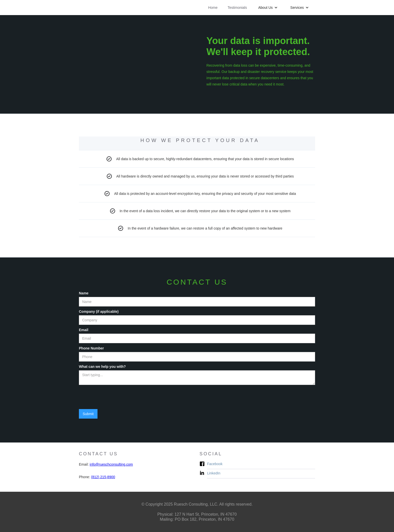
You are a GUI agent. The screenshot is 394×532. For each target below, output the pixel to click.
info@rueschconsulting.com (111, 464)
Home (213, 8)
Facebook (215, 464)
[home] (107, 3)
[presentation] (117, 397)
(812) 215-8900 (103, 477)
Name (84, 293)
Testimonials (237, 8)
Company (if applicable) (99, 312)
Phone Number (91, 348)
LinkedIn (214, 473)
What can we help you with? (102, 367)
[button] (268, 8)
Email (84, 330)
